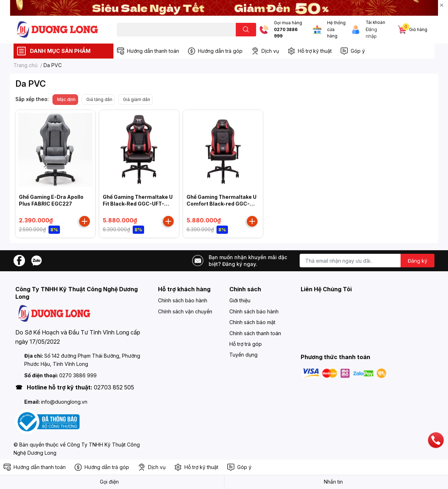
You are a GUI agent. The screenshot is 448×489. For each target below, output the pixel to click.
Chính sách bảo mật (252, 322)
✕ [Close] (442, 5)
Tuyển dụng (243, 355)
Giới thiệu (240, 300)
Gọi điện (109, 482)
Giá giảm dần (137, 99)
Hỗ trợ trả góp (246, 344)
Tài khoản (375, 22)
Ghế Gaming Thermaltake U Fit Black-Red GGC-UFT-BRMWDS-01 (138, 204)
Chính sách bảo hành (183, 300)
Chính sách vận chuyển (185, 311)
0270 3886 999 (286, 33)
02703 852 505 (114, 387)
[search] (246, 30)
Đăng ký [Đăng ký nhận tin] (418, 261)
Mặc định (66, 99)
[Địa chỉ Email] (367, 261)
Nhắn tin (333, 482)
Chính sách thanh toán (255, 333)
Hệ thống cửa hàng (336, 29)
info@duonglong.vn (64, 402)
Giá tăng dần (99, 99)
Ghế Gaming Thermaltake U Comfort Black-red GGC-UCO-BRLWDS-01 (222, 204)
